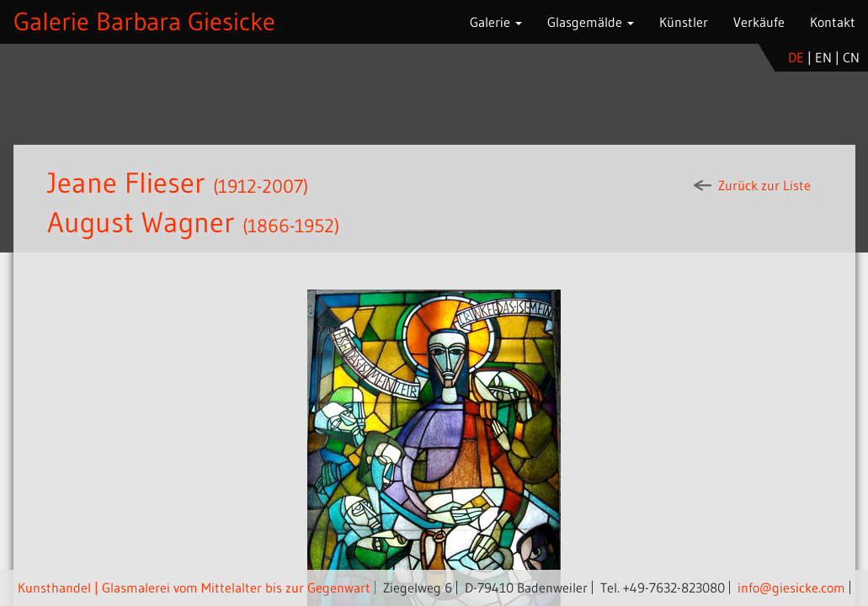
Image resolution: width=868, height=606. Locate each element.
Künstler (684, 22)
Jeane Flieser (126, 183)
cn (851, 57)
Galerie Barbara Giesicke (144, 21)
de (796, 57)
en (823, 57)
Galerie (496, 22)
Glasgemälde (591, 22)
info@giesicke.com (791, 587)
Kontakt (833, 22)
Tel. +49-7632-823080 (663, 587)
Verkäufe (759, 22)
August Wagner (141, 222)
